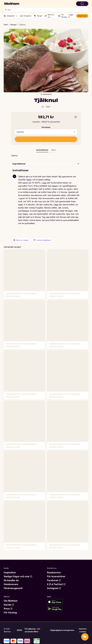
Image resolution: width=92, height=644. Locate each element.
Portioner (46, 127)
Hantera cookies (83, 630)
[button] (47, 200)
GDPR (19, 630)
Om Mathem (11, 601)
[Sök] (6, 10)
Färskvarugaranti (13, 588)
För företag (10, 613)
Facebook (54, 580)
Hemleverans (11, 584)
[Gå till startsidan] (12, 4)
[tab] (54, 150)
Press (8, 609)
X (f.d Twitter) (56, 584)
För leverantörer (56, 576)
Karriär (9, 605)
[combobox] (47, 10)
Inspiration (10, 573)
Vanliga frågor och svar (18, 576)
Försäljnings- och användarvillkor (32, 630)
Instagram (54, 588)
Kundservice (54, 573)
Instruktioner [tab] (42, 150)
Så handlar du (11, 580)
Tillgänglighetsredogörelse (62, 630)
